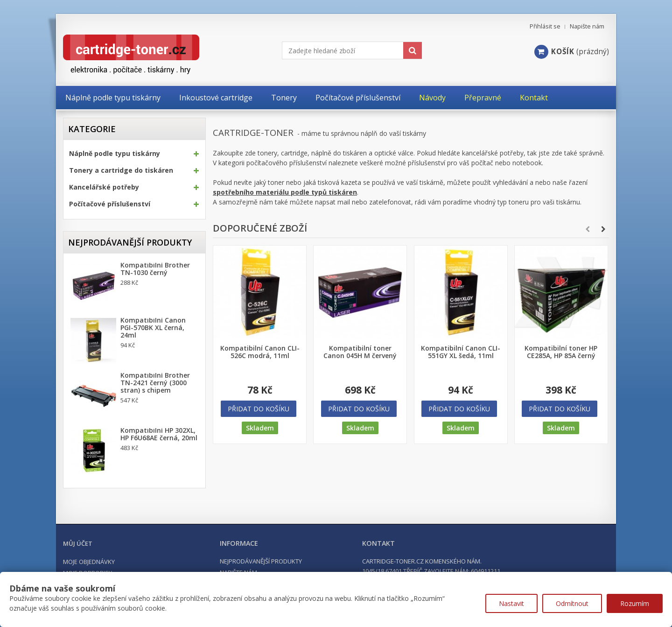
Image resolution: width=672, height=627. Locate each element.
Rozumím (635, 603)
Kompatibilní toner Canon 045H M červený (360, 352)
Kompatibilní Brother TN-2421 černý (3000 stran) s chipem (155, 383)
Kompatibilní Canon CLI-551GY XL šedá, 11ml (461, 352)
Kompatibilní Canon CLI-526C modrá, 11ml (260, 352)
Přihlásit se (545, 26)
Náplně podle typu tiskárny (115, 154)
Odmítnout (572, 603)
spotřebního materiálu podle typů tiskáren (285, 192)
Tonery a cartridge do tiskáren (121, 170)
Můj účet (78, 543)
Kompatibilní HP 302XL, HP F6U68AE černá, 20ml (159, 434)
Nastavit (511, 603)
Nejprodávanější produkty (130, 242)
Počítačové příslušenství (110, 204)
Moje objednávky (89, 562)
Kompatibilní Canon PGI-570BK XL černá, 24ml (153, 328)
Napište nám (587, 26)
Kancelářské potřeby (104, 187)
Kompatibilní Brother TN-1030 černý (155, 269)
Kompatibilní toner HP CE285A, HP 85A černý (561, 352)
